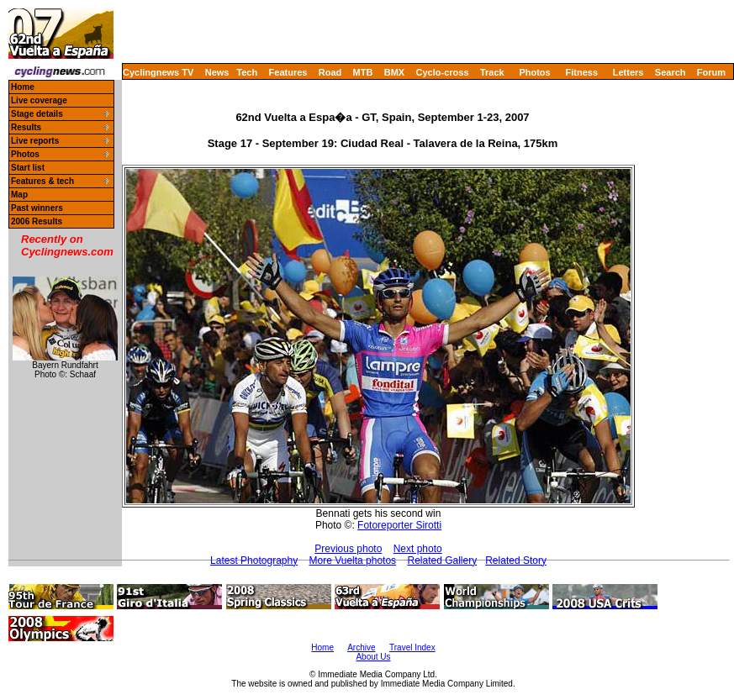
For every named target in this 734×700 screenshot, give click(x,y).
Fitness (581, 72)
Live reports (35, 141)
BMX (394, 72)
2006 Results (37, 221)
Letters (628, 72)
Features (288, 72)
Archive (361, 647)
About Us (373, 657)
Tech (247, 72)
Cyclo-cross (443, 72)
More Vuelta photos (353, 561)
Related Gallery (442, 561)
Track (492, 72)
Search (671, 72)
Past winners (37, 208)
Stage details (37, 114)
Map (19, 195)
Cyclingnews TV (158, 72)
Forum (711, 72)
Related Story (516, 561)
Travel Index (412, 647)
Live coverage (39, 100)
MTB (363, 72)
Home (23, 87)
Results (26, 127)
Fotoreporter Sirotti (399, 525)
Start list (28, 168)
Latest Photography (254, 561)
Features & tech (42, 181)
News (217, 72)
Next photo (418, 549)
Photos (534, 72)
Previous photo (348, 549)
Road (330, 72)
